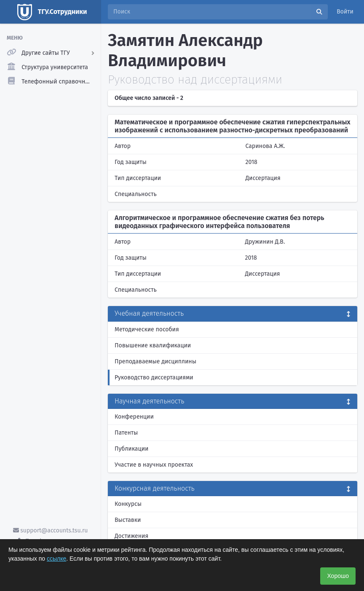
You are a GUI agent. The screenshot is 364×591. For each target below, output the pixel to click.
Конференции (134, 417)
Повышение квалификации (153, 345)
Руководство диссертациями (154, 377)
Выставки (128, 520)
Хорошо (338, 576)
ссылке (56, 559)
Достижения (131, 536)
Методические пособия (147, 329)
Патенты (126, 433)
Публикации (131, 449)
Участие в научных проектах (154, 465)
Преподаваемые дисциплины (155, 361)
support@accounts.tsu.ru (51, 531)
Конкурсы (128, 504)
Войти (345, 12)
